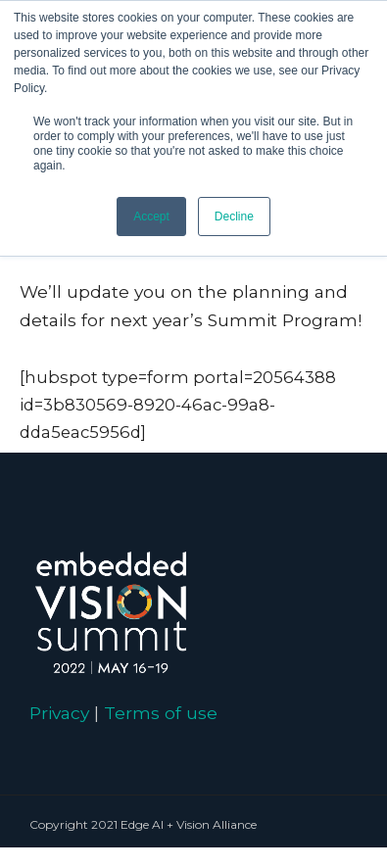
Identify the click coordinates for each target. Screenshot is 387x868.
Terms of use (161, 713)
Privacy (59, 713)
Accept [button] (151, 217)
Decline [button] (234, 217)
